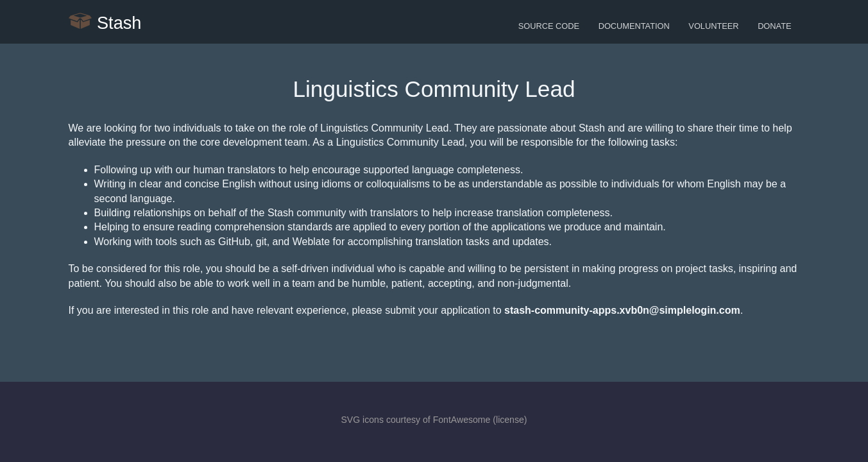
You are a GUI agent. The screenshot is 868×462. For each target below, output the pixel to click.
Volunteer (713, 26)
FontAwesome (462, 420)
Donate (774, 26)
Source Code (549, 26)
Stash (105, 22)
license (510, 420)
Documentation (634, 26)
